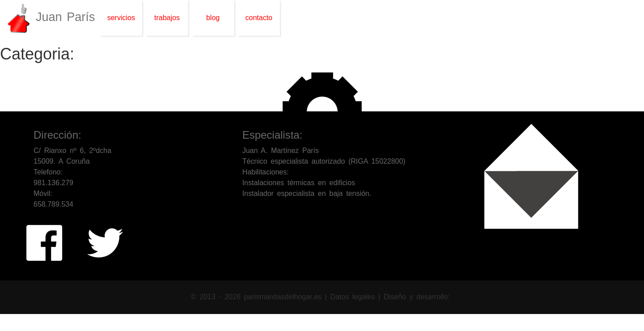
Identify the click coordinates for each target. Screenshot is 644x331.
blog (213, 18)
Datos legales (354, 297)
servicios (121, 18)
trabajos (167, 18)
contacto (259, 18)
